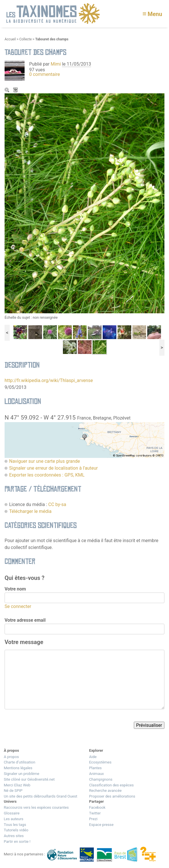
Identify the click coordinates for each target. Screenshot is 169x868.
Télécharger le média (16, 90)
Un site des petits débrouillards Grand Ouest (40, 796)
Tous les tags (15, 825)
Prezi (93, 819)
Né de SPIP (13, 791)
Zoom (7, 90)
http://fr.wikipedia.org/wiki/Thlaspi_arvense (49, 380)
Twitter (95, 813)
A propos (11, 757)
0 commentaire (44, 74)
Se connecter (18, 606)
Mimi (56, 64)
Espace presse (101, 825)
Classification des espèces (111, 785)
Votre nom (15, 589)
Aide (93, 757)
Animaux (96, 774)
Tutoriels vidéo (16, 830)
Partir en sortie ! (17, 842)
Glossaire (12, 813)
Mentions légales (18, 768)
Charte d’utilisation (19, 762)
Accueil (10, 39)
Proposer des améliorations (112, 796)
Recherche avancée (105, 791)
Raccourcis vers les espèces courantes (36, 807)
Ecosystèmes (100, 762)
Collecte (25, 39)
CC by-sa (57, 504)
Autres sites (14, 836)
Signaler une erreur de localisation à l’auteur (53, 468)
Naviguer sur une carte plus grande (45, 461)
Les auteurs (13, 819)
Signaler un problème (21, 774)
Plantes (95, 768)
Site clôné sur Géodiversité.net (29, 779)
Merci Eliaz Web (17, 785)
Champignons (101, 779)
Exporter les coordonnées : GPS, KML (47, 475)
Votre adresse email (25, 620)
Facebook (97, 807)
